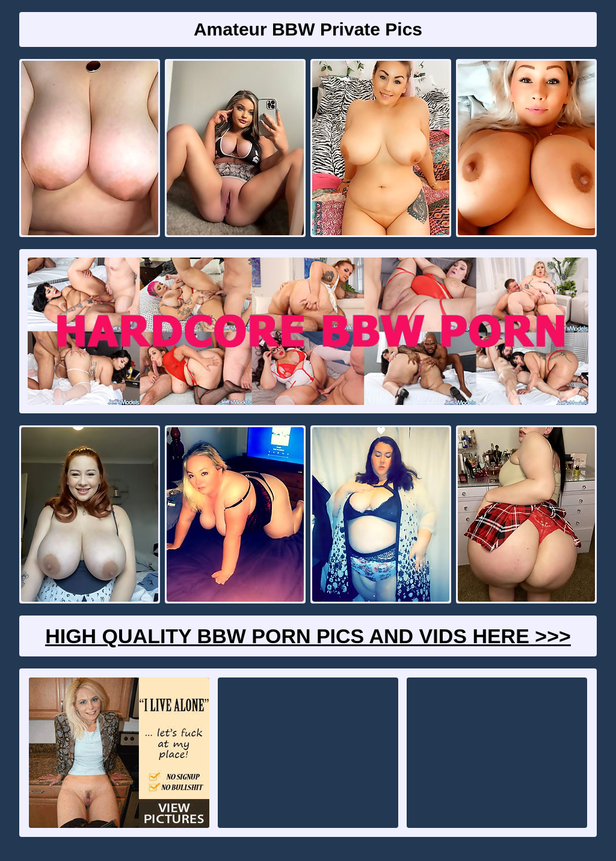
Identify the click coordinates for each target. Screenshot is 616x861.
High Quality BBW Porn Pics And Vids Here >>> (308, 636)
